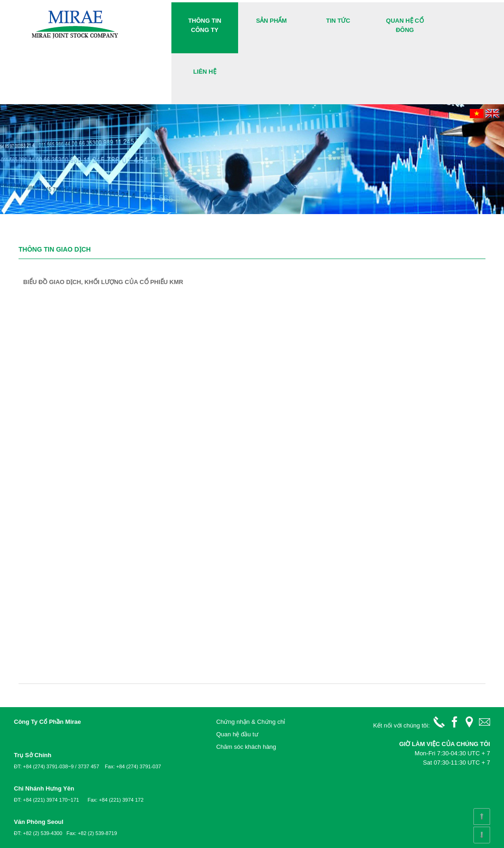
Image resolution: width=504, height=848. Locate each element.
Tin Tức (338, 21)
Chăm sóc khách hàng (246, 747)
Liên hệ (205, 72)
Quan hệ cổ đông (405, 25)
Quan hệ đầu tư (237, 734)
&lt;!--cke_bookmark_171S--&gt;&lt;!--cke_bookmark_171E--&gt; (252, 389)
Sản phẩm (272, 21)
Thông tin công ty (205, 25)
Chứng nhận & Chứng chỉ (251, 722)
